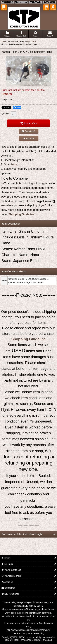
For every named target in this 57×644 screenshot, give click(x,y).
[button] (4, 7)
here (14, 165)
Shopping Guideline (21, 214)
